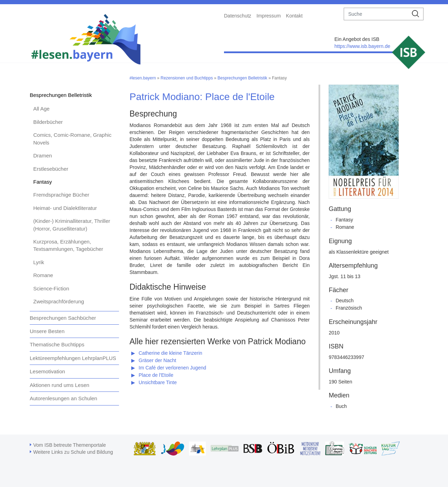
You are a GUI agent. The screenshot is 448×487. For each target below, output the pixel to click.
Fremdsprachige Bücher (61, 195)
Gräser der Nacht (157, 360)
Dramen (43, 156)
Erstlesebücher (51, 169)
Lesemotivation (47, 371)
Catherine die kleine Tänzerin (170, 353)
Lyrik (39, 262)
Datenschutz (238, 16)
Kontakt (294, 16)
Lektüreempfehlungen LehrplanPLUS (73, 358)
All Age (41, 109)
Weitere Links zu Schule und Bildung (73, 452)
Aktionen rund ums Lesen (59, 385)
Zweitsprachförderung (59, 301)
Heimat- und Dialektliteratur (65, 208)
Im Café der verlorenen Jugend (172, 368)
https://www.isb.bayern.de (362, 46)
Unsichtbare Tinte (158, 382)
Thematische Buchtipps (57, 344)
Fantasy (43, 182)
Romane (43, 275)
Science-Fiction (51, 288)
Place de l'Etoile (156, 375)
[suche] (376, 14)
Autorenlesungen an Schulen (64, 398)
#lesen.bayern (143, 78)
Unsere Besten (47, 331)
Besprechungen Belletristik (61, 95)
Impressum (269, 16)
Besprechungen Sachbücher (63, 318)
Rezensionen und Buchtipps (187, 78)
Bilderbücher (48, 122)
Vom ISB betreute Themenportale (70, 445)
